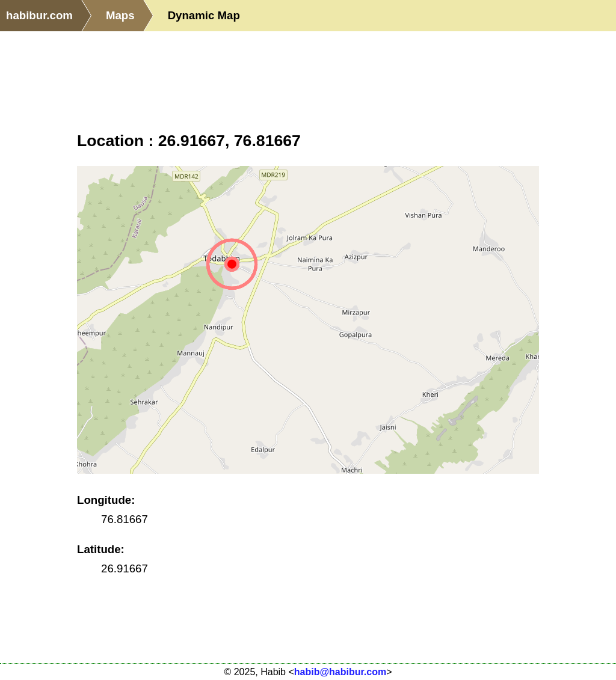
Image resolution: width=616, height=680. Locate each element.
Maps (120, 15)
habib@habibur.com (340, 672)
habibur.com (39, 15)
